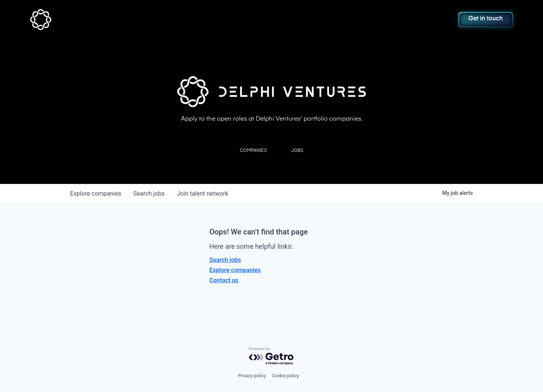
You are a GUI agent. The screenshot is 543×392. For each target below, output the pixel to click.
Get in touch (486, 19)
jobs (149, 194)
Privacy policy (252, 376)
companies (96, 194)
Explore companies (235, 270)
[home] (78, 20)
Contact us (224, 280)
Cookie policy (285, 376)
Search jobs (225, 260)
